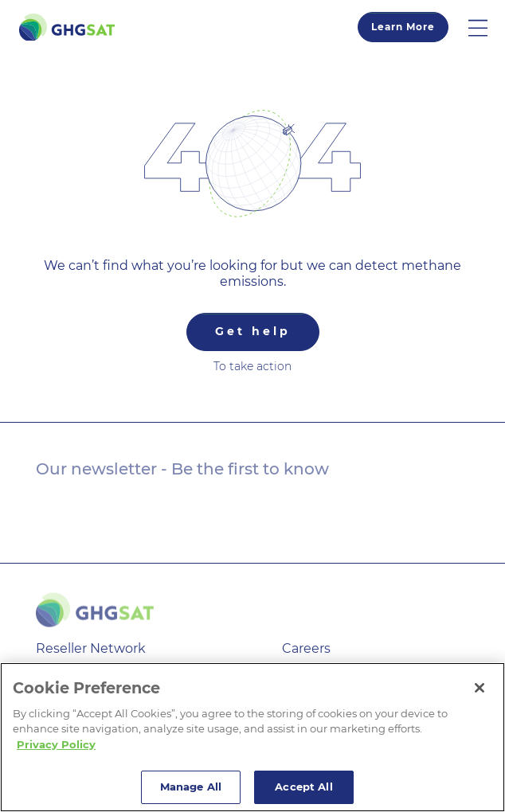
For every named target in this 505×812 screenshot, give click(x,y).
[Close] (480, 688)
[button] (487, 27)
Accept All (303, 787)
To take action (252, 366)
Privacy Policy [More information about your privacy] (56, 744)
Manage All (191, 787)
